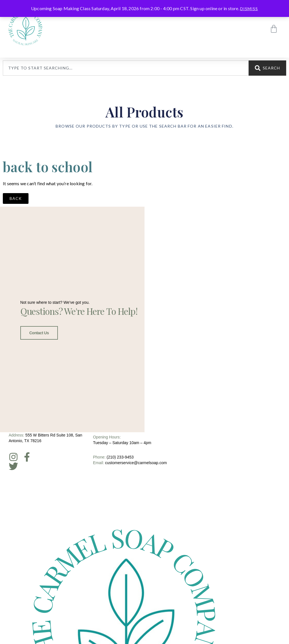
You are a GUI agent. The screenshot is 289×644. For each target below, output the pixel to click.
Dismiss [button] (249, 9)
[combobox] (126, 68)
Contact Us (39, 331)
